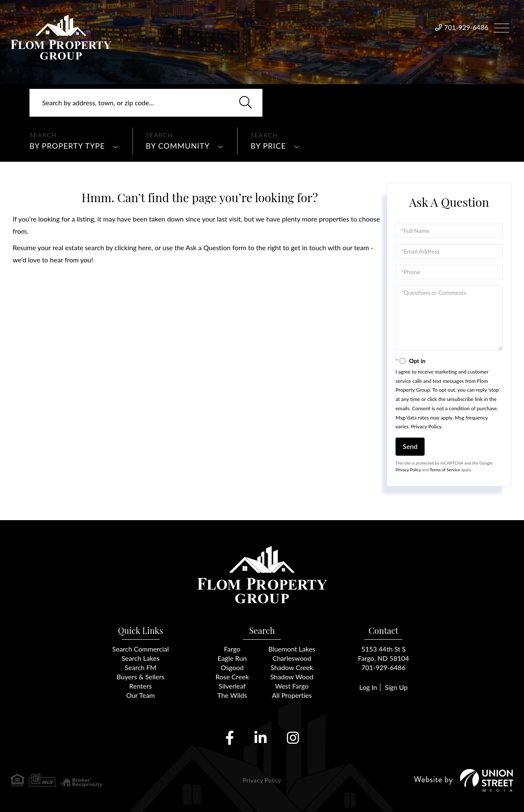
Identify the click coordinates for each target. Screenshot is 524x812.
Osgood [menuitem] (232, 667)
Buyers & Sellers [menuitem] (141, 677)
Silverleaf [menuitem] (232, 686)
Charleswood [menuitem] (292, 658)
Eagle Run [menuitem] (232, 658)
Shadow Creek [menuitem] (292, 667)
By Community (178, 146)
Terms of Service (445, 470)
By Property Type (67, 146)
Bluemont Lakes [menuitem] (292, 649)
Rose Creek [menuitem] (232, 677)
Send (410, 446)
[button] (246, 103)
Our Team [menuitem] (141, 695)
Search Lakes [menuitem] (140, 658)
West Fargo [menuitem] (292, 686)
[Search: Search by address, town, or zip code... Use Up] (146, 103)
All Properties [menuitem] (292, 695)
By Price (268, 146)
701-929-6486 (466, 27)
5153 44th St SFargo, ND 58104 (384, 653)
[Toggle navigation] (502, 27)
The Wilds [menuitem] (232, 695)
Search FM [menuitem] (140, 667)
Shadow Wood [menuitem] (292, 677)
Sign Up (396, 687)
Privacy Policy (426, 426)
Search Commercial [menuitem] (141, 649)
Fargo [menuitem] (232, 649)
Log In (368, 687)
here (145, 247)
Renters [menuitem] (141, 686)
